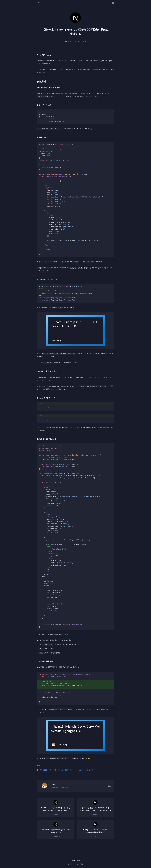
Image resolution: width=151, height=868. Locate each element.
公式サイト (46, 262)
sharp (105, 427)
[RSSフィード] (109, 786)
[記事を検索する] (113, 3)
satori (79, 427)
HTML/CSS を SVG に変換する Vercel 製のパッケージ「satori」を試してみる (66, 770)
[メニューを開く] (39, 3)
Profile (69, 864)
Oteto (53, 784)
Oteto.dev (76, 860)
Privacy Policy (79, 864)
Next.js (69, 41)
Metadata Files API (63, 93)
